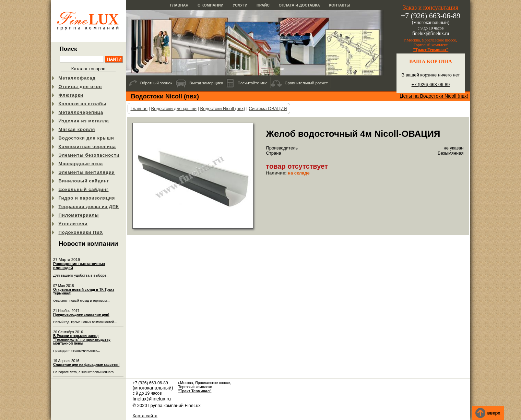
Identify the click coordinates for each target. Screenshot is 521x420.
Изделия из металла (84, 121)
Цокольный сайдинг (84, 189)
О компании (211, 5)
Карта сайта (145, 416)
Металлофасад (77, 78)
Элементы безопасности (89, 155)
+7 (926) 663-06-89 (431, 85)
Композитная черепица (87, 147)
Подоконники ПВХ (81, 232)
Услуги (240, 5)
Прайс (263, 5)
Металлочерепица (81, 112)
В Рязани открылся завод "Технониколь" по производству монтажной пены (82, 340)
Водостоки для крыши (86, 138)
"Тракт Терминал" (431, 50)
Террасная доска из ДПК (89, 207)
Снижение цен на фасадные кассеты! (86, 365)
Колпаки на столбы (82, 104)
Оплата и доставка (299, 5)
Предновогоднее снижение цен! (81, 315)
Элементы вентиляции (87, 172)
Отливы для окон (80, 87)
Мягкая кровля (77, 129)
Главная (179, 5)
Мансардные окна (81, 164)
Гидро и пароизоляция (87, 198)
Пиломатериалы (79, 215)
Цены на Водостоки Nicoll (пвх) (434, 96)
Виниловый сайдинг (84, 181)
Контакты (340, 5)
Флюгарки (71, 95)
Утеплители (73, 224)
